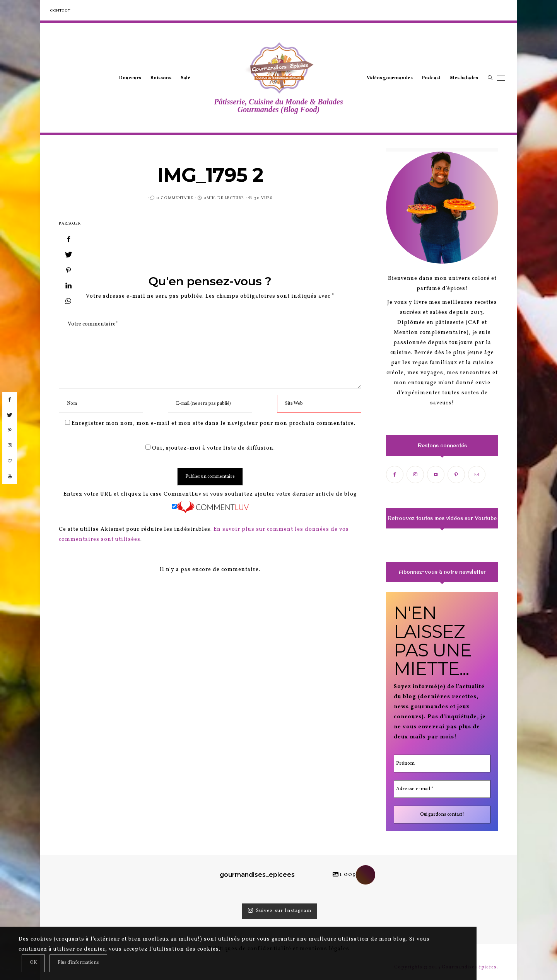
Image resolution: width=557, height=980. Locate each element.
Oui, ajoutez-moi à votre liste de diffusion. (210, 448)
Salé (185, 78)
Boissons (161, 78)
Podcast (431, 78)
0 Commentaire (175, 198)
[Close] (33, 963)
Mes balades (464, 78)
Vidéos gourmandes (390, 78)
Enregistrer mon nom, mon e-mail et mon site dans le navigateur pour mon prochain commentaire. (214, 424)
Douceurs (130, 78)
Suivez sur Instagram (279, 911)
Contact (60, 10)
